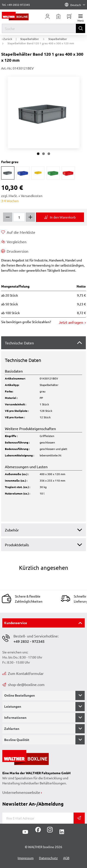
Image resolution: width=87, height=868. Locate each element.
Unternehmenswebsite (21, 792)
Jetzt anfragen (71, 322)
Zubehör (12, 530)
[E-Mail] (38, 818)
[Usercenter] (48, 16)
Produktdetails (17, 545)
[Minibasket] (69, 16)
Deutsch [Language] (75, 5)
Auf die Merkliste (18, 232)
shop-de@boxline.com (23, 684)
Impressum (26, 858)
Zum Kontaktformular (23, 673)
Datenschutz (48, 858)
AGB (66, 858)
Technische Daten (19, 343)
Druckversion (15, 251)
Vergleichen (14, 242)
